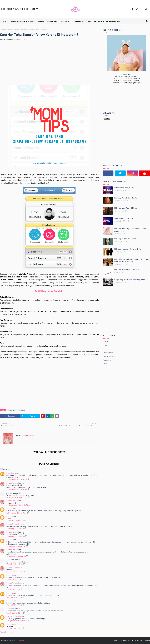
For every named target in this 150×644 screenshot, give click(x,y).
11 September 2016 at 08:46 (17, 497)
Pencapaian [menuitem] (52, 21)
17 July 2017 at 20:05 (15, 613)
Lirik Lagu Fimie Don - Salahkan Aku (127, 269)
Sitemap (35, 9)
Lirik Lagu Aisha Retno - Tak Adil (126, 198)
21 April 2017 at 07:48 (15, 572)
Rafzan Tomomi (6, 39)
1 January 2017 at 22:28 (16, 521)
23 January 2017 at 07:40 (16, 546)
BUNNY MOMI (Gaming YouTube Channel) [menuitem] (104, 21)
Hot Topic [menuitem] (65, 21)
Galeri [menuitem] (41, 21)
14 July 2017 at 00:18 (14, 597)
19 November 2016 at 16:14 (17, 513)
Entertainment (108, 352)
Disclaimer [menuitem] (79, 21)
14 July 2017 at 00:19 (14, 605)
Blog (105, 345)
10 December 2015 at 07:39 (17, 479)
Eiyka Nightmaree (13, 616)
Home (3, 9)
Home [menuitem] (4, 21)
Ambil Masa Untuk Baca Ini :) (49, 291)
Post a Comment (7, 632)
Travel (105, 364)
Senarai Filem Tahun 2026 (124, 218)
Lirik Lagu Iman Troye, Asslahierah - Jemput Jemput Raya (130, 230)
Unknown (10, 508)
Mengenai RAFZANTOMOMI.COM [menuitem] (22, 21)
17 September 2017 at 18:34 (17, 621)
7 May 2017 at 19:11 (14, 589)
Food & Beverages (109, 356)
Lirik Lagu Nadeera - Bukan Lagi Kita (128, 249)
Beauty (106, 341)
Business (106, 349)
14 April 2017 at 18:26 (15, 564)
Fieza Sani (10, 473)
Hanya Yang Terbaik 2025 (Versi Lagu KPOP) (130, 280)
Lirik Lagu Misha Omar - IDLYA (125, 239)
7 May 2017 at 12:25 (14, 580)
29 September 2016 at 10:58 (17, 505)
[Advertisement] (51, 63)
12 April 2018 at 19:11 (14, 628)
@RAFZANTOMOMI (18, 641)
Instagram (9, 29)
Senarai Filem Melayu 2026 (124, 188)
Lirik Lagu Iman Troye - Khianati (126, 208)
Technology (107, 360)
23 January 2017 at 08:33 (16, 556)
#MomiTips (12, 410)
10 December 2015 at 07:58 (17, 489)
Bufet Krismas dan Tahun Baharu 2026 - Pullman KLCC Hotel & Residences (132, 260)
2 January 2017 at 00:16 (16, 528)
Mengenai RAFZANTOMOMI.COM (18, 9)
